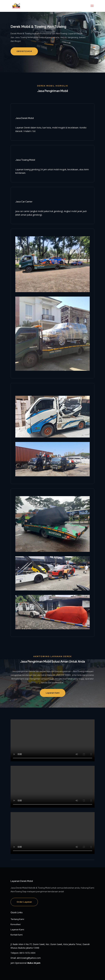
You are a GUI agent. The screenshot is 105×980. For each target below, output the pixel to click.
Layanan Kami (53, 693)
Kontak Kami (17, 935)
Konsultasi (16, 924)
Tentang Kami (17, 919)
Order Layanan (24, 902)
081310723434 (24, 51)
